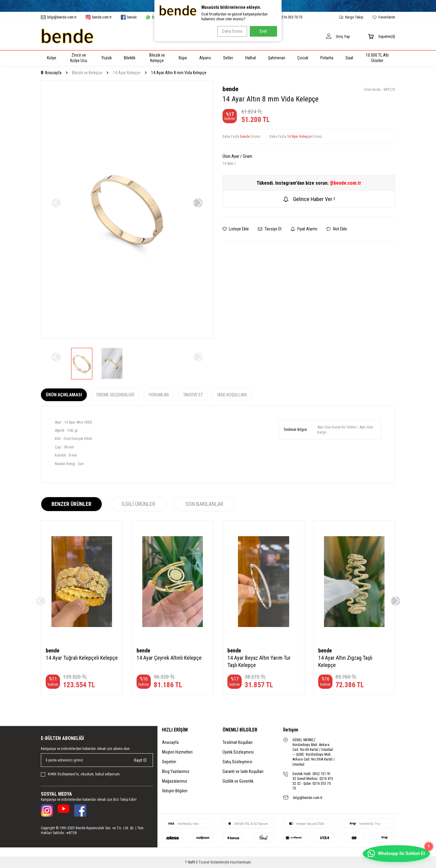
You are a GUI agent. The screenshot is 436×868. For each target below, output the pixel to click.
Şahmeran (277, 58)
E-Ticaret (203, 862)
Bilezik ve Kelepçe (157, 58)
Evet (263, 31)
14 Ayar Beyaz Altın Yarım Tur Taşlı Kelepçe (259, 661)
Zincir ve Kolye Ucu (79, 58)
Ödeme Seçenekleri (115, 395)
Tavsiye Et (270, 229)
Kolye (52, 58)
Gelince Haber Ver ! (309, 199)
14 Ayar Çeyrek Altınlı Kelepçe (169, 658)
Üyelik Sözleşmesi (238, 752)
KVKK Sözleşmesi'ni (63, 774)
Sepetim (169, 762)
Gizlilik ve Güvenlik (238, 781)
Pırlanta (327, 58)
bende (230, 89)
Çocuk (303, 58)
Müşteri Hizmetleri (177, 752)
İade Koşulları (232, 395)
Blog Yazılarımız (176, 771)
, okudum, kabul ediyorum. (81, 774)
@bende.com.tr (345, 183)
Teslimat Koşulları (238, 742)
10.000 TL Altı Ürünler (377, 58)
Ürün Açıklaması (64, 395)
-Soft (190, 862)
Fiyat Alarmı (304, 229)
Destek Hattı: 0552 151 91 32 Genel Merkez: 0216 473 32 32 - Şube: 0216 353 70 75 (313, 781)
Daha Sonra (230, 31)
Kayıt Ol (140, 760)
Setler (228, 58)
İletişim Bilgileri (175, 791)
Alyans (205, 58)
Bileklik (130, 58)
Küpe (183, 58)
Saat (349, 58)
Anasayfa (51, 73)
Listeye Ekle (236, 229)
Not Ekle (337, 229)
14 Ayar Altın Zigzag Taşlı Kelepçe (345, 661)
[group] (127, 210)
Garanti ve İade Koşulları (243, 771)
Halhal (251, 58)
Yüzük (107, 58)
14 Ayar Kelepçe (127, 73)
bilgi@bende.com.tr (308, 798)
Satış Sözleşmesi (237, 762)
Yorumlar (159, 395)
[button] (198, 203)
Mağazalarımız (175, 781)
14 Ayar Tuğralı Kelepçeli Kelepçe (82, 658)
